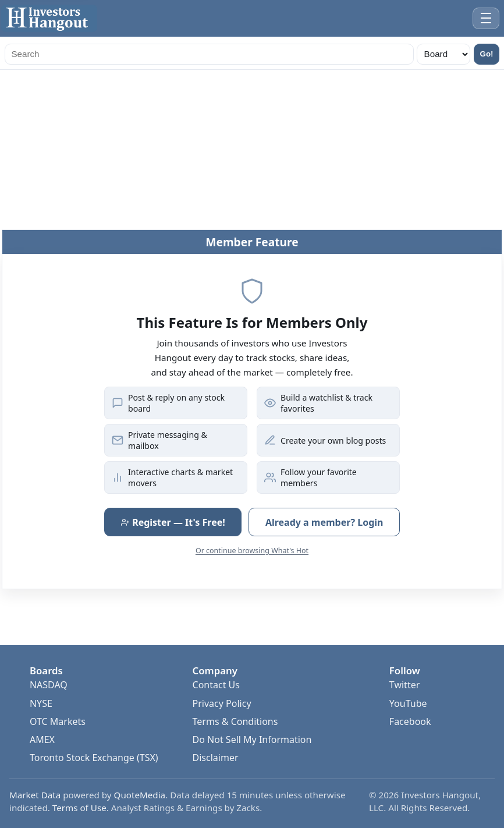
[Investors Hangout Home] (49, 18)
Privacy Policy (222, 703)
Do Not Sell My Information (252, 739)
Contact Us (216, 685)
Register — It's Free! (173, 522)
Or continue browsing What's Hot (252, 551)
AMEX (42, 739)
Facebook (410, 721)
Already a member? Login (324, 522)
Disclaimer (216, 758)
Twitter (404, 685)
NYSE (41, 703)
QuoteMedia (140, 795)
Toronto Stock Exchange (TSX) (94, 758)
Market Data (35, 795)
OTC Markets (58, 721)
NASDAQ (49, 685)
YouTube (408, 703)
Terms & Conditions (235, 721)
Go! (487, 54)
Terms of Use (79, 808)
